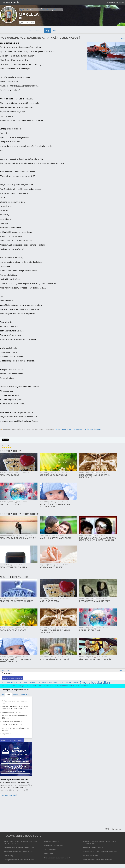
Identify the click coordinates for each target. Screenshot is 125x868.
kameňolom (33, 682)
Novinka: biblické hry (90, 856)
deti (21, 682)
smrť (55, 682)
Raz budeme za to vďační (53, 475)
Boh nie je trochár (10, 504)
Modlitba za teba (10, 475)
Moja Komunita (24, 10)
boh (3, 682)
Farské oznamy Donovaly (11, 721)
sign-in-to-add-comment (12, 678)
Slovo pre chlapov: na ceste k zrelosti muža (19, 860)
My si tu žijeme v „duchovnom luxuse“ (57, 858)
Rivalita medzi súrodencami (53, 846)
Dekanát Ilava (47, 10)
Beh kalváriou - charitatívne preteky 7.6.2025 (20, 847)
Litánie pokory (48, 854)
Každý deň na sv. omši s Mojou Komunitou (98, 860)
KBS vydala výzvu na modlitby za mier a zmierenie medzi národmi (98, 539)
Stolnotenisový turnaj (10, 712)
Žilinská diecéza (36, 10)
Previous (5, 670)
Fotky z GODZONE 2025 (11, 725)
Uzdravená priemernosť (52, 842)
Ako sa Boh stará (50, 850)
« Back (122, 39)
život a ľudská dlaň (65, 429)
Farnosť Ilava (58, 10)
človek (76, 682)
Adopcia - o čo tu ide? (52, 567)
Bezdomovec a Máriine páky (94, 601)
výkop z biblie (65, 682)
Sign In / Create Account (116, 2)
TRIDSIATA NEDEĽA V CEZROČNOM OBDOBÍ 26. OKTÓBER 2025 (15, 708)
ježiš (25, 682)
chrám (99, 429)
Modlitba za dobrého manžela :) (18, 538)
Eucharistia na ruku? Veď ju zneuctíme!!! (95, 476)
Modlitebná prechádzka (13, 567)
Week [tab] (8, 694)
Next (121, 670)
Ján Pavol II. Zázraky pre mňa (95, 659)
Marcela (29, 14)
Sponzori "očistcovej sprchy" (16, 601)
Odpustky (6, 734)
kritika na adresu (45, 682)
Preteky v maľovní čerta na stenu (14, 701)
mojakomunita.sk (9, 795)
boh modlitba (81, 429)
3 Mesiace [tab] (25, 694)
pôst (91, 429)
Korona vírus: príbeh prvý (54, 659)
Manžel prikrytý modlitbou (55, 538)
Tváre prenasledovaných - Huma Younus (18, 852)
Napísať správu (27, 23)
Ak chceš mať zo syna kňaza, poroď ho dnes (55, 505)
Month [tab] (16, 694)
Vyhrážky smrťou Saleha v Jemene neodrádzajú (100, 852)
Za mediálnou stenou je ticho (93, 847)
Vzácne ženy (8, 856)
